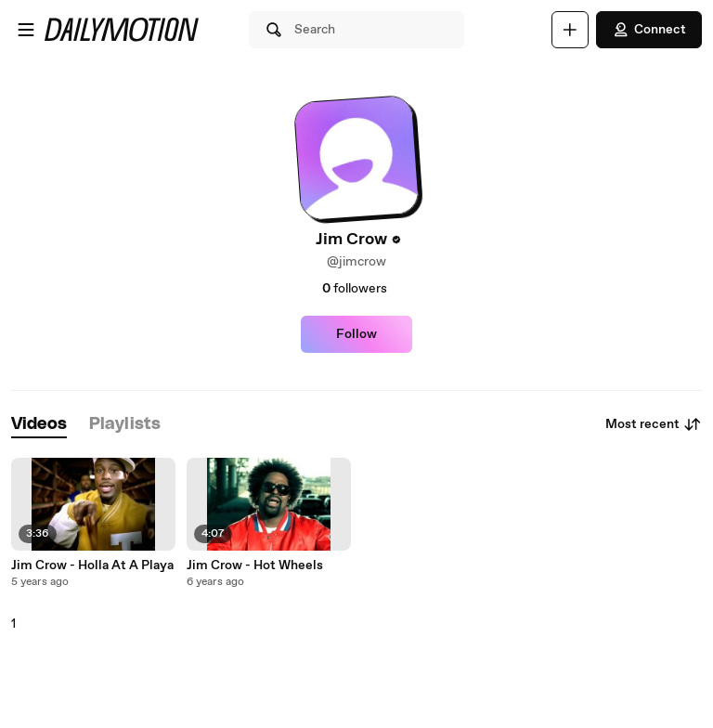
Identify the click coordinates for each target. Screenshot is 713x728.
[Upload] (570, 30)
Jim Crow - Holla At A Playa (92, 565)
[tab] (39, 425)
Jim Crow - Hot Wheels (255, 565)
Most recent (654, 424)
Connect (649, 30)
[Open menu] (26, 30)
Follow (356, 334)
